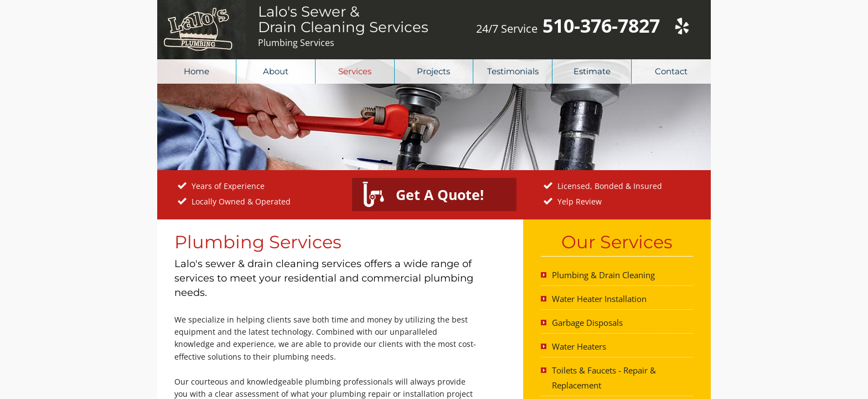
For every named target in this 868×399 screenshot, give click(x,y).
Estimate (592, 71)
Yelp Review (580, 201)
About (276, 71)
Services (355, 71)
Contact (671, 71)
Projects (433, 71)
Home (197, 71)
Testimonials (513, 71)
